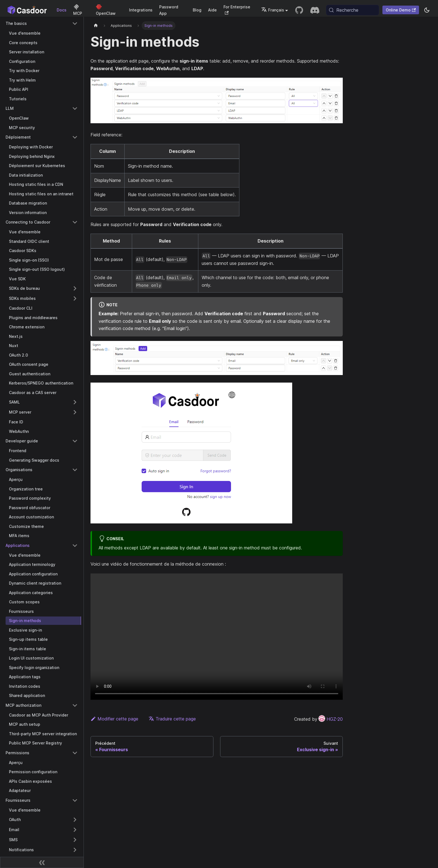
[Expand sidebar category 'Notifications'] (75, 850)
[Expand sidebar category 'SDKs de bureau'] (75, 288)
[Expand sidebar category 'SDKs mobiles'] (75, 298)
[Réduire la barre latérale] (42, 862)
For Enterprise (237, 10)
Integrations (141, 10)
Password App (169, 10)
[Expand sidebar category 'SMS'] (75, 840)
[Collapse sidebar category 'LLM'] (75, 108)
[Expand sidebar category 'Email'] (75, 830)
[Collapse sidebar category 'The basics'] (75, 23)
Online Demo (401, 10)
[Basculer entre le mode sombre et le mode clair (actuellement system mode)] (427, 10)
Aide (212, 10)
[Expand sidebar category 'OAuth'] (75, 820)
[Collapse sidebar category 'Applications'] (75, 546)
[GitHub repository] (299, 10)
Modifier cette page (114, 719)
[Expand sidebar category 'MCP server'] (75, 412)
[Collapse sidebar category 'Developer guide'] (75, 441)
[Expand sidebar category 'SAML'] (75, 402)
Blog (197, 10)
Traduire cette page (172, 719)
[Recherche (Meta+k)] (353, 10)
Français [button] (273, 10)
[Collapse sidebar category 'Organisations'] (75, 470)
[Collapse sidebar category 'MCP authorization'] (75, 705)
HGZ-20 (331, 719)
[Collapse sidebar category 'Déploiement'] (75, 137)
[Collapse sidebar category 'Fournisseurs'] (75, 800)
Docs (62, 10)
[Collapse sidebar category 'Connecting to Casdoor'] (75, 222)
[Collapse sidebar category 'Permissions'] (75, 753)
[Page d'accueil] (96, 26)
